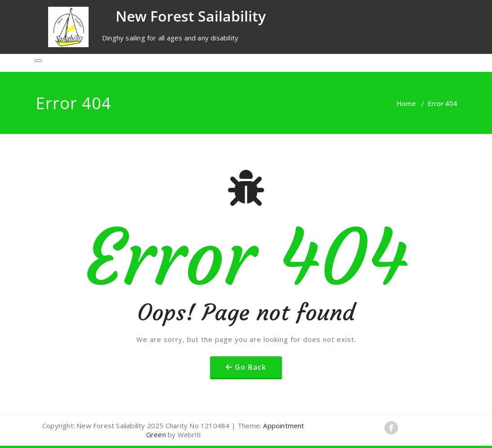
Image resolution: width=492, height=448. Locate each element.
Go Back (250, 367)
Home (406, 103)
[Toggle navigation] (38, 61)
